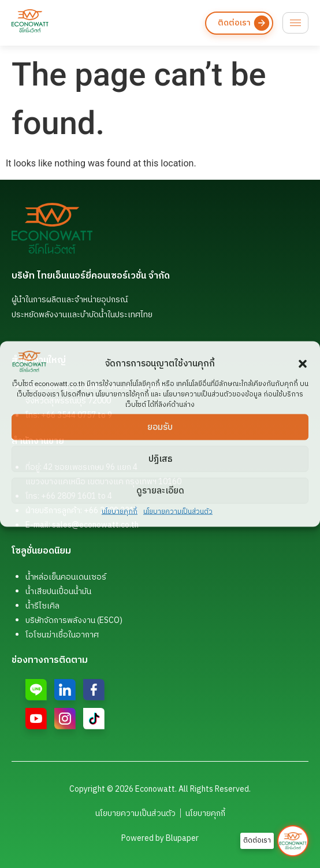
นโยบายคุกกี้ (120, 512)
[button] (303, 364)
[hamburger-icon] (295, 23)
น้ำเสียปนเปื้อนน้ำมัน (58, 591)
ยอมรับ (160, 427)
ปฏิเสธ (160, 459)
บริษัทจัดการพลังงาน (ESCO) (74, 620)
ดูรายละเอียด (160, 490)
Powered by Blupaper (160, 838)
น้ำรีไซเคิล (42, 606)
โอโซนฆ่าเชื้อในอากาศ (62, 635)
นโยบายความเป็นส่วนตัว (178, 512)
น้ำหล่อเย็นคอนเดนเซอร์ (66, 577)
